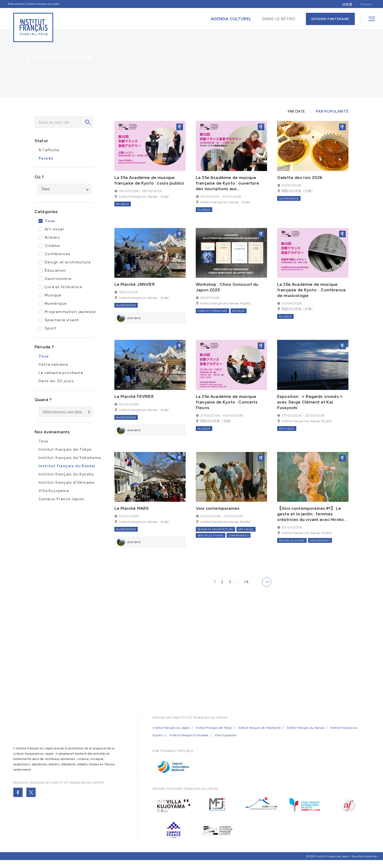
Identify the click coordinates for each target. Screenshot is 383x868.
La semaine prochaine (61, 373)
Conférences (57, 254)
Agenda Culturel (369, 34)
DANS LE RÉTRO (279, 19)
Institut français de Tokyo (65, 449)
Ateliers (52, 237)
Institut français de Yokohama (70, 458)
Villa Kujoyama (54, 491)
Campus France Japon (61, 499)
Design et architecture (68, 262)
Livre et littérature (63, 287)
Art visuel (54, 229)
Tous (50, 221)
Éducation (55, 270)
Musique (53, 295)
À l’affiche (49, 150)
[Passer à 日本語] (347, 4)
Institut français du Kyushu (66, 474)
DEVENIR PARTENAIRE (330, 19)
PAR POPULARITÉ (332, 112)
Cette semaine (53, 364)
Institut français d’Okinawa (67, 482)
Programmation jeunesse (70, 312)
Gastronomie (58, 279)
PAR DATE (296, 112)
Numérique (56, 303)
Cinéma (52, 246)
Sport (51, 328)
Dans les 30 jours (56, 381)
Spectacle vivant (62, 320)
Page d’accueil (347, 34)
